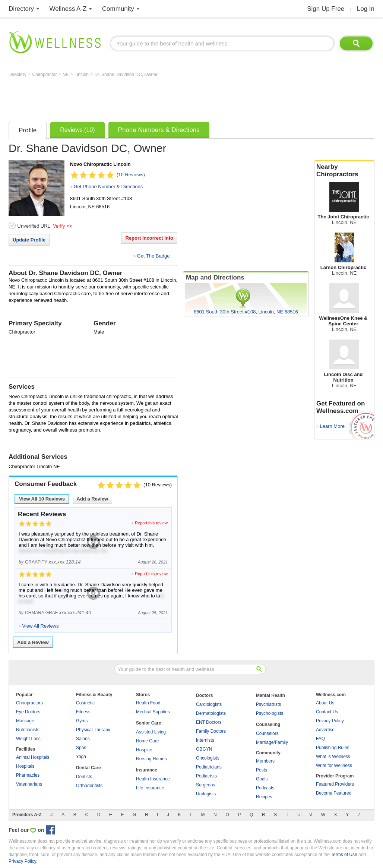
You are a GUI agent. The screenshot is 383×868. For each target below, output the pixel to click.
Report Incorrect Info (149, 238)
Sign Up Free (326, 9)
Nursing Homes (151, 759)
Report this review (151, 523)
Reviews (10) (77, 130)
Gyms (82, 721)
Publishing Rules (333, 748)
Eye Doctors (28, 712)
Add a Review (93, 499)
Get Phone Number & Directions (108, 187)
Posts (262, 770)
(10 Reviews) (131, 175)
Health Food (148, 703)
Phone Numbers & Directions (159, 130)
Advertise (325, 730)
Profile (28, 130)
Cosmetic (85, 703)
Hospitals (25, 766)
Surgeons (205, 785)
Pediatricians (209, 767)
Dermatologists (211, 713)
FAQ (320, 739)
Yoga (81, 757)
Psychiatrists (268, 704)
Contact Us (327, 712)
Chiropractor (45, 75)
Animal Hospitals (33, 757)
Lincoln (82, 75)
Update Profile (29, 240)
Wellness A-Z (68, 9)
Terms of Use (344, 855)
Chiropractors (29, 703)
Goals (262, 779)
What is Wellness (333, 757)
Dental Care (88, 768)
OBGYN (204, 749)
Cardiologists (209, 704)
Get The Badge (153, 256)
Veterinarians (29, 784)
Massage (25, 721)
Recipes (264, 797)
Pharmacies (28, 775)
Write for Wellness (334, 766)
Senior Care (148, 723)
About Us (325, 703)
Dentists (84, 777)
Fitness (83, 712)
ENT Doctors (209, 722)
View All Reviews (42, 499)
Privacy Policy (330, 721)
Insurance (147, 770)
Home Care (147, 741)
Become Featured (334, 793)
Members (265, 761)
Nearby (344, 171)
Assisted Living (151, 732)
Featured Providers (335, 784)
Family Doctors (211, 731)
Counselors (267, 733)
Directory (21, 9)
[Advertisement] (144, 98)
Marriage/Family (272, 742)
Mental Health (270, 695)
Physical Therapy (93, 730)
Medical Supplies (153, 712)
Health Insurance (153, 779)
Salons (83, 739)
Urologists (206, 794)
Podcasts (265, 788)
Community (118, 9)
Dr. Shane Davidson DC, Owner (126, 75)
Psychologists (270, 713)
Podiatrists (206, 776)
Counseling (268, 725)
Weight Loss (28, 739)
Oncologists (208, 758)
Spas (81, 748)
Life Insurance (150, 788)
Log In (366, 9)
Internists (205, 740)
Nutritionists (28, 730)
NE (66, 75)
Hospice (144, 750)
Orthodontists (89, 786)
